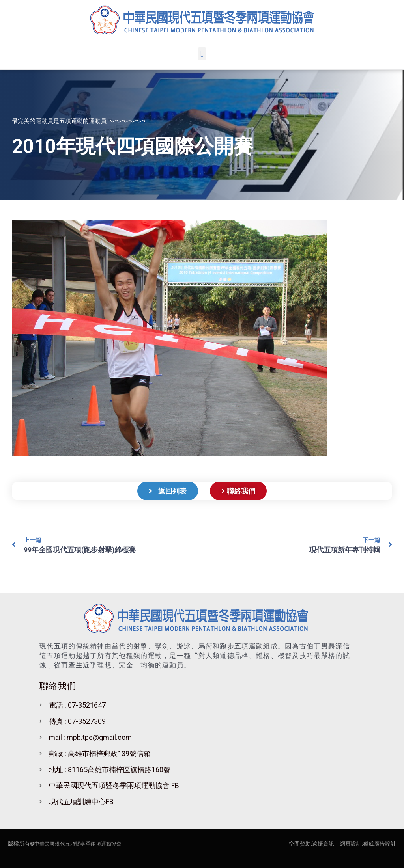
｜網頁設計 (348, 844)
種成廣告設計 (380, 844)
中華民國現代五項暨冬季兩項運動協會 (81, 844)
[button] (202, 54)
